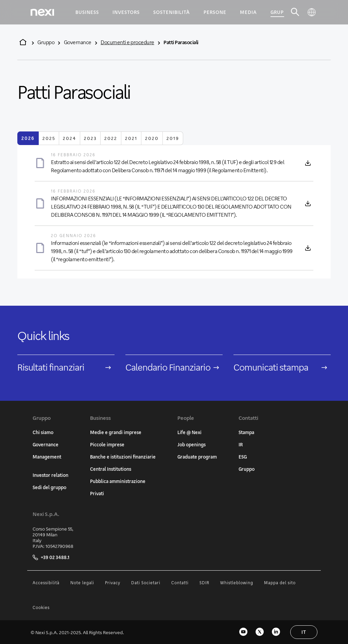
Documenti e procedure (127, 42)
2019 (173, 138)
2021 (131, 138)
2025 (49, 138)
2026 (28, 138)
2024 (69, 138)
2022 (111, 138)
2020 (152, 138)
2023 (90, 138)
